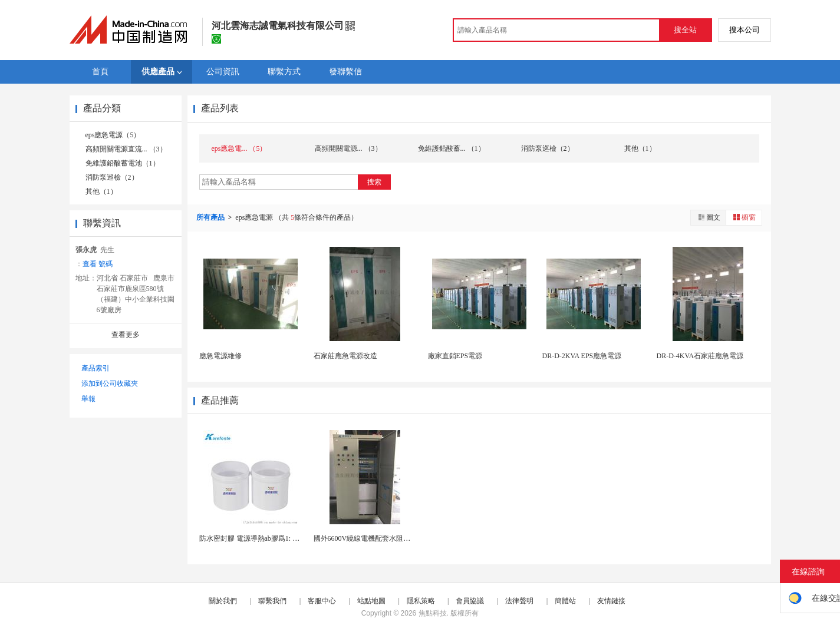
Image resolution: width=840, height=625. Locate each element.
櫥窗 (744, 217)
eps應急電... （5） (239, 148)
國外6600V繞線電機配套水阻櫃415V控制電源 (384, 538)
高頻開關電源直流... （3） (126, 149)
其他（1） (101, 191)
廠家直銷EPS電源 (455, 356)
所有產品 (211, 217)
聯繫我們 (272, 601)
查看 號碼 (98, 264)
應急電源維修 (220, 356)
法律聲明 (519, 601)
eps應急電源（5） (113, 135)
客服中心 (322, 601)
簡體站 (565, 601)
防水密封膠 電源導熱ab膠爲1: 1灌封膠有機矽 (269, 538)
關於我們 (223, 601)
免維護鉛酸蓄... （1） (452, 148)
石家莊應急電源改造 (345, 356)
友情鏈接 (611, 601)
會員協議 (470, 601)
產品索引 (95, 368)
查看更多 (126, 335)
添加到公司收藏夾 (110, 383)
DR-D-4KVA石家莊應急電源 (700, 356)
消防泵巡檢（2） (112, 177)
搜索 (374, 182)
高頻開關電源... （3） (348, 148)
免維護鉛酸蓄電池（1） (123, 163)
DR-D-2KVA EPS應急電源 (582, 356)
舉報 (88, 399)
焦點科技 (433, 613)
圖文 (709, 217)
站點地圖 (371, 601)
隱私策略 (421, 601)
